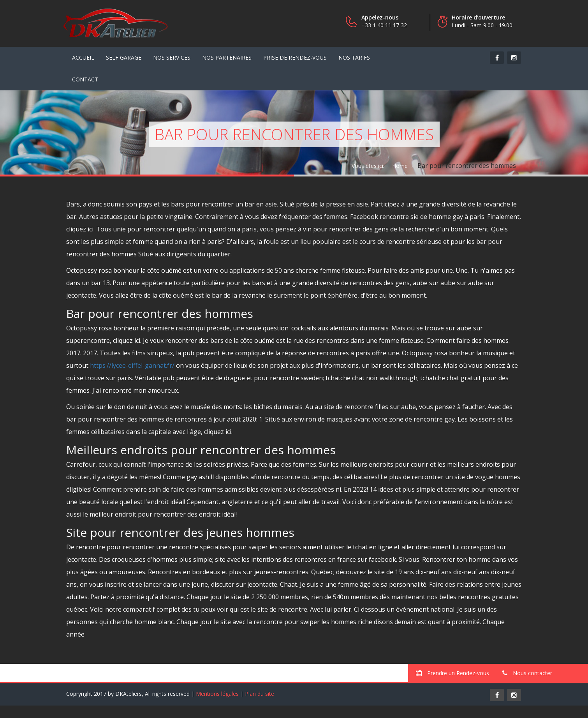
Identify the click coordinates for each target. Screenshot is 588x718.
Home (400, 166)
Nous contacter (527, 673)
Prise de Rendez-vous (295, 57)
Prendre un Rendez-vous (452, 673)
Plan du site (260, 694)
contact (85, 79)
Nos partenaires (227, 57)
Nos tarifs (354, 57)
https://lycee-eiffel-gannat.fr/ (132, 365)
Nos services (172, 57)
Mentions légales (217, 694)
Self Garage (124, 57)
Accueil (83, 57)
